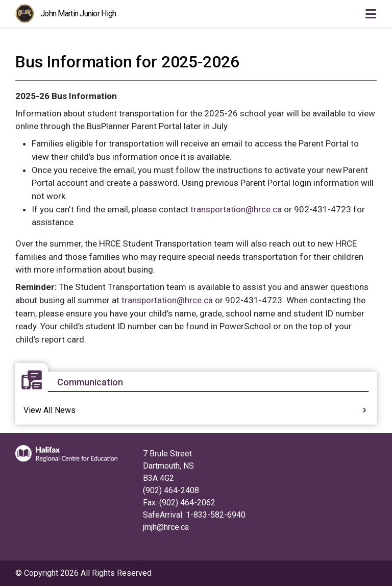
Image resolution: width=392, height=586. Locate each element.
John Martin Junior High (78, 14)
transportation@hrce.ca (236, 209)
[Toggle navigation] (371, 14)
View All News (50, 410)
